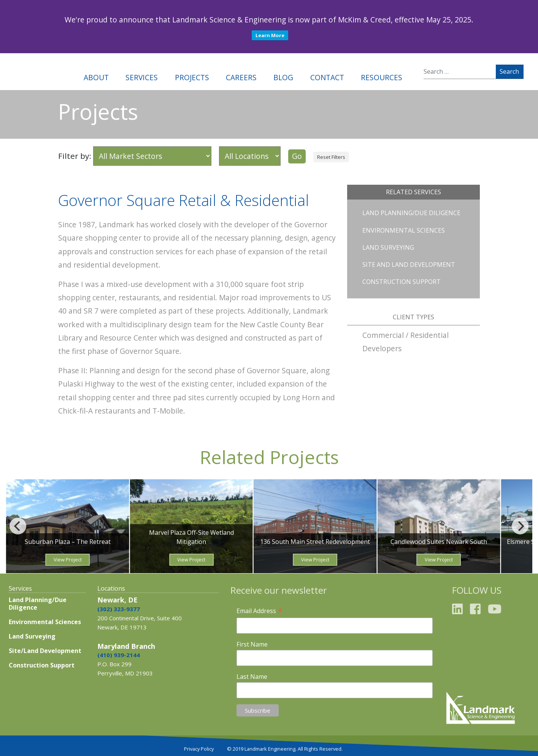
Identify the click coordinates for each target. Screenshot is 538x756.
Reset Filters (331, 157)
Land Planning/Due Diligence (411, 213)
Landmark (33, 72)
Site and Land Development (409, 265)
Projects (192, 77)
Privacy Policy (199, 749)
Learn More (270, 35)
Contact (327, 77)
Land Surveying (388, 247)
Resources (382, 77)
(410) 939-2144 (119, 655)
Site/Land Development (45, 651)
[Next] (520, 526)
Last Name (252, 677)
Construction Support (402, 282)
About (96, 77)
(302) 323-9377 (119, 609)
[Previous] (18, 526)
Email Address (259, 611)
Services (142, 77)
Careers (241, 77)
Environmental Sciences (404, 230)
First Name (252, 644)
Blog (283, 77)
